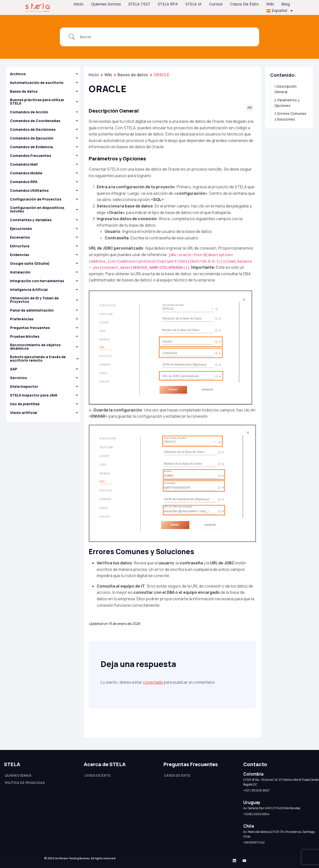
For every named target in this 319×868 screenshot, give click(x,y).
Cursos (216, 4)
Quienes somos (106, 4)
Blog (286, 4)
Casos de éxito (244, 4)
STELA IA (194, 4)
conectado (153, 682)
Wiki (270, 4)
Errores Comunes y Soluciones (290, 116)
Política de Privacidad (25, 783)
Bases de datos (133, 75)
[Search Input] (166, 37)
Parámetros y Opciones (287, 103)
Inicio (79, 4)
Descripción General (285, 89)
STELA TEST (139, 4)
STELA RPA (168, 4)
